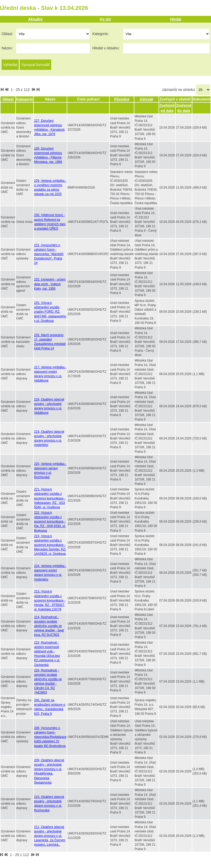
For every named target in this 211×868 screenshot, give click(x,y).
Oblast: (7, 34)
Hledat (176, 19)
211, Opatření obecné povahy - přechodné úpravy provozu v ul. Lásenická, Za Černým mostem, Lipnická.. (50, 836)
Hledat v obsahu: (106, 48)
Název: (7, 48)
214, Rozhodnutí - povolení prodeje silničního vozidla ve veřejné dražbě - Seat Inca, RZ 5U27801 (49, 626)
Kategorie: (101, 34)
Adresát (146, 99)
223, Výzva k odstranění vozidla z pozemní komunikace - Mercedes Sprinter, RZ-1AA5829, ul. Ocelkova (50, 545)
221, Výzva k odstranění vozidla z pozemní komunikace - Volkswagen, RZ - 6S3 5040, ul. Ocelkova (50, 498)
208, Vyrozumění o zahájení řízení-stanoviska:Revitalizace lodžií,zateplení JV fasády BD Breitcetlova (50, 737)
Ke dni (106, 19)
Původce (122, 99)
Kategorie (25, 99)
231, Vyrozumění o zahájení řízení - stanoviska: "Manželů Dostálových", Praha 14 (49, 254)
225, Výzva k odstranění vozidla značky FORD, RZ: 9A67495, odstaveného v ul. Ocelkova (50, 312)
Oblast (8, 99)
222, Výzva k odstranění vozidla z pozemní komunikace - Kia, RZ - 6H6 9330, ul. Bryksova (50, 522)
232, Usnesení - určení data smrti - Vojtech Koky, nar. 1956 (50, 284)
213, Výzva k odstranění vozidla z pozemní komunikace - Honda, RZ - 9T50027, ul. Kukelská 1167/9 (50, 600)
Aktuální (35, 19)
